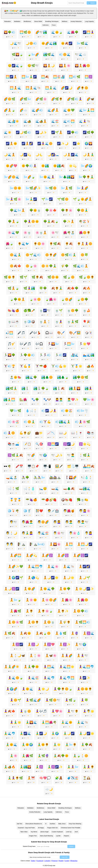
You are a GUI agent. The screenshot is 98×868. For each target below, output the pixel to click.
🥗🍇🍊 (31, 500)
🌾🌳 (65, 266)
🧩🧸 (59, 778)
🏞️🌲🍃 (63, 377)
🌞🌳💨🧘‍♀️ (29, 166)
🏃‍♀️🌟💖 (85, 344)
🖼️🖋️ (59, 466)
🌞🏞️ (45, 166)
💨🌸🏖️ (14, 422)
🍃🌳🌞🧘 (17, 299)
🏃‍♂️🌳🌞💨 (27, 355)
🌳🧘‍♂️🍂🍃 (51, 221)
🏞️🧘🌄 (75, 388)
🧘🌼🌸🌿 (16, 622)
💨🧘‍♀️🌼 (9, 433)
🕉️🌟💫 (85, 444)
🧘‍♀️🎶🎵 (41, 711)
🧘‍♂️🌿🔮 (43, 756)
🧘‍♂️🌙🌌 (69, 733)
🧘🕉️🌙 (33, 644)
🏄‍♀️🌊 (75, 355)
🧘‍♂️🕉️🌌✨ (55, 767)
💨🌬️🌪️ (82, 411)
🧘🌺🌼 (82, 600)
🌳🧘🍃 (14, 221)
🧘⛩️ (31, 778)
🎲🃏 (89, 333)
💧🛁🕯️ (31, 411)
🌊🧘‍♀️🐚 (85, 121)
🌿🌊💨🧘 (81, 266)
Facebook (40, 861)
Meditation (17, 21)
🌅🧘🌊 (16, 88)
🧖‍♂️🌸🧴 (75, 533)
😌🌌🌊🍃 (16, 66)
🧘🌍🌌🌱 (16, 578)
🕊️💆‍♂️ (71, 455)
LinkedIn (47, 861)
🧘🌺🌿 (16, 611)
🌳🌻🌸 (67, 210)
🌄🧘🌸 (65, 66)
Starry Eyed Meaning (46, 836)
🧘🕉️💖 (49, 644)
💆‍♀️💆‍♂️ (59, 400)
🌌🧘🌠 (27, 144)
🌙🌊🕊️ (16, 43)
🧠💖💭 (45, 778)
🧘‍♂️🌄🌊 (31, 722)
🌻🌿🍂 (55, 244)
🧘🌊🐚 (69, 567)
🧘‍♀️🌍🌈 (12, 689)
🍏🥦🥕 (29, 311)
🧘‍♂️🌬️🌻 (71, 745)
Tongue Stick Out (52, 828)
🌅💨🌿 (75, 77)
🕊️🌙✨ (57, 455)
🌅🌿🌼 (25, 32)
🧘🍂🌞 (25, 633)
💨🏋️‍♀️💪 (45, 422)
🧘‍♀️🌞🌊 (27, 689)
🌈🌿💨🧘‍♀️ (75, 99)
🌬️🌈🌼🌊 (12, 177)
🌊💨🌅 (69, 121)
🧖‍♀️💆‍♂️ (69, 522)
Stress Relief (38, 21)
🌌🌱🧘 (57, 132)
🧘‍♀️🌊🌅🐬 (86, 667)
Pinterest (55, 861)
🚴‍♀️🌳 (25, 477)
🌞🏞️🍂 (59, 166)
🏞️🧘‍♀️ (89, 388)
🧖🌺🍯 (69, 511)
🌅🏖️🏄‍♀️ (59, 77)
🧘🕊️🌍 (81, 644)
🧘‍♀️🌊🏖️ (33, 678)
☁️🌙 (49, 789)
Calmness (45, 25)
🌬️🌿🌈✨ (33, 188)
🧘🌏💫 (33, 578)
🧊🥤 (27, 511)
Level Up (69, 832)
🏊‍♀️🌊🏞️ (89, 355)
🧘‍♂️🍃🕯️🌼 (81, 756)
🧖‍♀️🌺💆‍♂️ (27, 522)
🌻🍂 (69, 244)
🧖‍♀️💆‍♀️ (57, 522)
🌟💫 (73, 166)
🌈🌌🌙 (67, 88)
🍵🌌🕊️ (45, 311)
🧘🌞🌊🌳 (47, 589)
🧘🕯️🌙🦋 (17, 656)
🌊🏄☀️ (13, 121)
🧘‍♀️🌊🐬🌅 (67, 678)
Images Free (33, 836)
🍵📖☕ (13, 322)
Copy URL (65, 857)
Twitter (33, 861)
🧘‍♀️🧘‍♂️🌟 (16, 722)
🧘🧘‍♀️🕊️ (82, 656)
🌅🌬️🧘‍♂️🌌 (29, 77)
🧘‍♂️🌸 (14, 756)
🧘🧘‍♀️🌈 (67, 656)
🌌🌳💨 (73, 132)
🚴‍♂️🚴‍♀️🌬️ (39, 477)
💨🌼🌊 (65, 55)
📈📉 (51, 433)
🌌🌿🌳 (89, 132)
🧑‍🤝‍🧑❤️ (39, 511)
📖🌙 (63, 433)
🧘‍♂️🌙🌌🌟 (87, 733)
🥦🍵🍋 (82, 500)
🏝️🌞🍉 (16, 377)
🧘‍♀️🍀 (84, 700)
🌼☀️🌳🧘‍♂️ (49, 266)
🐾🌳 (35, 400)
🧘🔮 (75, 633)
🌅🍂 (45, 77)
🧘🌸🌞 (31, 600)
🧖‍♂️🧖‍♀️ (10, 544)
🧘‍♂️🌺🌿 (27, 756)
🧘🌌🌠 (84, 567)
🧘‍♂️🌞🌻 (43, 745)
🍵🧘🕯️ (45, 322)
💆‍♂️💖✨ (73, 400)
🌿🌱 (23, 277)
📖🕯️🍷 (77, 433)
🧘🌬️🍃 (16, 600)
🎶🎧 (39, 344)
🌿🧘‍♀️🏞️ (29, 288)
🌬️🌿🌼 (51, 188)
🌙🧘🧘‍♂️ (89, 155)
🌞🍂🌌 (67, 43)
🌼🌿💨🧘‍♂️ (69, 255)
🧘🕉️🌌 (17, 644)
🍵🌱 (59, 311)
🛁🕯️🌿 (13, 489)
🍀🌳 (43, 288)
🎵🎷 (11, 344)
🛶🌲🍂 (69, 489)
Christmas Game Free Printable (71, 828)
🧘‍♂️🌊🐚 (82, 722)
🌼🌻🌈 (51, 255)
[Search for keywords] (77, 3)
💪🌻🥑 (25, 433)
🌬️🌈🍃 (29, 177)
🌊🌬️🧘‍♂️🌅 (87, 110)
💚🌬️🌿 (16, 411)
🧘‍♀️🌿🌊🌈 (33, 700)
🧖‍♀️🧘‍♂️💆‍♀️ (27, 533)
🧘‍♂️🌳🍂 (87, 745)
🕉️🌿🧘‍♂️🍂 (15, 455)
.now (8, 3)
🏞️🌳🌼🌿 (81, 377)
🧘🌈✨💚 (16, 567)
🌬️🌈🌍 (87, 166)
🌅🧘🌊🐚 (33, 88)
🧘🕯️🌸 (35, 656)
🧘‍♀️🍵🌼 (25, 711)
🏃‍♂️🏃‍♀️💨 (45, 355)
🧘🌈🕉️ (47, 555)
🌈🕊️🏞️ (41, 32)
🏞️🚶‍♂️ (25, 388)
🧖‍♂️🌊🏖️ (43, 533)
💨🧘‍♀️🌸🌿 (82, 422)
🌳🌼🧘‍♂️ (82, 210)
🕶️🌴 (7, 466)
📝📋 (27, 444)
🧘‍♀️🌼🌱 (16, 700)
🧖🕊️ (13, 522)
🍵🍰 (87, 311)
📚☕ (91, 433)
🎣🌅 (9, 333)
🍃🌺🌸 (51, 299)
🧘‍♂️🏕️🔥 (10, 767)
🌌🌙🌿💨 (23, 132)
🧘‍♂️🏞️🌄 (25, 767)
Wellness (65, 21)
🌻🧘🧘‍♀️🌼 (85, 244)
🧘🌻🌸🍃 (45, 611)
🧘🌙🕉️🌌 (12, 589)
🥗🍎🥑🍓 (49, 500)
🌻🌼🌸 (39, 244)
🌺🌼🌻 (85, 233)
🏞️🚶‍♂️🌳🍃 (41, 388)
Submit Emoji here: (29, 846)
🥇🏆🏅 (16, 500)
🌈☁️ (23, 110)
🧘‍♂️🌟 (57, 745)
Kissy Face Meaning (75, 824)
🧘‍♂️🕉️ (39, 767)
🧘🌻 (29, 611)
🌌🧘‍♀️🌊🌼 (45, 144)
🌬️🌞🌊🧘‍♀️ (47, 177)
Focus (54, 25)
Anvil (76, 832)
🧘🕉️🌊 (89, 633)
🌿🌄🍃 (17, 55)
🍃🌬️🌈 (33, 55)
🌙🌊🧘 (10, 155)
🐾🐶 (47, 400)
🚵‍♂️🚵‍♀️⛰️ (55, 477)
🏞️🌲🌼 (47, 377)
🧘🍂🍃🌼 (43, 633)
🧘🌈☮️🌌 (81, 555)
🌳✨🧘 (69, 221)
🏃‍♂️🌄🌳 (10, 355)
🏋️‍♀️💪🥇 (25, 366)
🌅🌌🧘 (11, 77)
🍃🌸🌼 (35, 299)
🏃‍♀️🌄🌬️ (53, 344)
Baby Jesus (62, 824)
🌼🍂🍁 (16, 266)
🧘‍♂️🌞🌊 (11, 745)
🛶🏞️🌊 (85, 489)
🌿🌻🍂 (37, 277)
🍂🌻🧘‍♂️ (57, 288)
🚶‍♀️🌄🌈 (71, 477)
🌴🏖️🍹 (84, 221)
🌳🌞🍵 (35, 210)
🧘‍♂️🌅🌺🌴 (49, 722)
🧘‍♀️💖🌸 (57, 711)
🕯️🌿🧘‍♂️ (85, 455)
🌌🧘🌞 (11, 144)
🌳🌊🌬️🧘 (17, 210)
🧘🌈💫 (31, 555)
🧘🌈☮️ (63, 555)
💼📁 (39, 433)
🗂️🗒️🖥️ (73, 466)
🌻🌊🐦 (23, 244)
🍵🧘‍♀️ (59, 322)
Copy (8, 37)
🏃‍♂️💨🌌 (61, 355)
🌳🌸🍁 (51, 210)
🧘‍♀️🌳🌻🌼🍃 (63, 689)
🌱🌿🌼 (63, 199)
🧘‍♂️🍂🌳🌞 (61, 756)
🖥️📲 (47, 466)
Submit (71, 846)
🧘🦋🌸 (51, 656)
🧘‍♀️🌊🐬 (49, 678)
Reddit (61, 861)
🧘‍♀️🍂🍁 (10, 711)
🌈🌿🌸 (41, 99)
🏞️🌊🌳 (31, 377)
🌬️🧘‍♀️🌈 (82, 188)
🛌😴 (43, 489)
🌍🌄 (89, 144)
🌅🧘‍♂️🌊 (51, 88)
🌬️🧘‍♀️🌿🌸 (14, 199)
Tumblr (67, 861)
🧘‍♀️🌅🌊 (49, 667)
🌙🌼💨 (31, 43)
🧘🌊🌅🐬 (35, 567)
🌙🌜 (39, 155)
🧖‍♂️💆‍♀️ (89, 533)
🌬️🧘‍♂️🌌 (31, 199)
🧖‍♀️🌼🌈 (43, 522)
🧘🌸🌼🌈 (49, 600)
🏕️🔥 (90, 366)
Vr (46, 824)
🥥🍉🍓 (67, 500)
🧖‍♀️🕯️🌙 (11, 533)
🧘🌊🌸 (53, 567)
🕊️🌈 (31, 455)
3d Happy (41, 828)
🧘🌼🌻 (33, 622)
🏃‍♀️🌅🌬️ (69, 344)
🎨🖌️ (61, 333)
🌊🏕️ (27, 121)
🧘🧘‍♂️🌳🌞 (31, 667)
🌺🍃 (10, 244)
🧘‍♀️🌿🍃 (71, 700)
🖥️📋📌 (33, 466)
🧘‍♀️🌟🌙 (43, 689)
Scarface (52, 824)
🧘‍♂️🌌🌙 (41, 733)
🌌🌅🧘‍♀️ (89, 32)
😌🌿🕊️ (33, 66)
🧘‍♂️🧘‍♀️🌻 (89, 767)
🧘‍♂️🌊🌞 (67, 722)
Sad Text (20, 824)
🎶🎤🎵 (25, 344)
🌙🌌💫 (25, 155)
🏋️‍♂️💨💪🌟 (59, 366)
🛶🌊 (55, 489)
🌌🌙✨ (41, 132)
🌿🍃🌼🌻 (87, 277)
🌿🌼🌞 (53, 277)
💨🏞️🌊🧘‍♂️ (63, 422)
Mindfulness (27, 21)
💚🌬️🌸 (89, 400)
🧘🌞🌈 (29, 589)
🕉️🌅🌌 (53, 444)
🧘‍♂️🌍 (55, 733)
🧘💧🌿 (61, 633)
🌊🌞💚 (69, 110)
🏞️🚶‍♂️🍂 (59, 388)
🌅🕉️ (89, 77)
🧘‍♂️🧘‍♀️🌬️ (73, 767)
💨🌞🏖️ (67, 411)
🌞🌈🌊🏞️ (49, 43)
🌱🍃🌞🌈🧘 (82, 199)
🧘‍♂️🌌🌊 (25, 733)
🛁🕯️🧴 (29, 489)
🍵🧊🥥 (29, 322)
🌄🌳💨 (10, 32)
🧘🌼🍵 (49, 622)
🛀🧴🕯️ (87, 477)
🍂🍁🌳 (73, 288)
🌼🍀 (84, 255)
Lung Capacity (89, 21)
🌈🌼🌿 (10, 99)
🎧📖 (49, 333)
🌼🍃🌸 (31, 266)
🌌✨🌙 (63, 144)
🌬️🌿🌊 (82, 43)
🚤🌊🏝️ (11, 477)
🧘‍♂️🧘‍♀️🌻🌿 (15, 778)
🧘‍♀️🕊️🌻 (73, 711)
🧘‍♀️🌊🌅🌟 (67, 667)
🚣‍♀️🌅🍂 (89, 466)
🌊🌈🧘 (53, 110)
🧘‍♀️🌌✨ (84, 678)
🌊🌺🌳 (73, 32)
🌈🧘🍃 (10, 110)
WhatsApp (74, 861)
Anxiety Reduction (76, 21)
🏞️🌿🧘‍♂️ (11, 388)
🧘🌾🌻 (65, 622)
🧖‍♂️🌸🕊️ (59, 533)
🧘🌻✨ (63, 611)
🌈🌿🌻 (57, 99)
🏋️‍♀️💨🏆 (10, 366)
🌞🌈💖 (11, 166)
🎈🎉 (87, 322)
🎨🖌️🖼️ (75, 333)
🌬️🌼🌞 (16, 188)
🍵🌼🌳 (73, 311)
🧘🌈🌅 (16, 555)
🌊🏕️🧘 (41, 121)
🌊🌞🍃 (57, 32)
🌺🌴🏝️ (69, 233)
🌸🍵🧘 (41, 233)
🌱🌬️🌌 (47, 199)
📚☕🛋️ (13, 444)
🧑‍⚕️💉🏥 (53, 511)
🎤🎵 (21, 333)
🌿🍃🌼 (69, 277)
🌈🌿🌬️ (25, 99)
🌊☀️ (8, 132)
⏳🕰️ (87, 778)
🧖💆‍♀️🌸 (85, 511)
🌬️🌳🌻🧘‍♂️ (86, 177)
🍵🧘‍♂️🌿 (73, 322)
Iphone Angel (44, 832)
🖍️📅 (19, 466)
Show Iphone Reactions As (34, 824)
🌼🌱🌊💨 (33, 255)
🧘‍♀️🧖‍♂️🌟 (89, 711)
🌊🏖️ (55, 121)
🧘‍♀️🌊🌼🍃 (16, 678)
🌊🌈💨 (37, 110)
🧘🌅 (69, 544)
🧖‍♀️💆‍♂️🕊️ (83, 522)
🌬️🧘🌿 (67, 188)
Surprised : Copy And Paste (26, 828)
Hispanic (66, 836)
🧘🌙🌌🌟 (51, 578)
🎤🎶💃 (35, 333)
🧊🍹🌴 (13, 511)
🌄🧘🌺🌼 (82, 66)
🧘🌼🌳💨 (81, 611)
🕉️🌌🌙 (69, 444)
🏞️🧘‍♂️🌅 (9, 400)
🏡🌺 (23, 400)
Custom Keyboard (57, 832)
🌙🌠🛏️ (53, 155)
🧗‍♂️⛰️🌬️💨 (37, 544)
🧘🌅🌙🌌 (85, 544)
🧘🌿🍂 (10, 633)
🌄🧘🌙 (49, 66)
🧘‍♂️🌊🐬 (10, 733)
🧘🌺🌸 (67, 600)
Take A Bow (24, 832)
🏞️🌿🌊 (49, 55)
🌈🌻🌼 (82, 88)
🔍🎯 (39, 444)
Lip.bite (58, 836)
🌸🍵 (27, 233)
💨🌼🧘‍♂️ (29, 422)
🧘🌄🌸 (55, 544)
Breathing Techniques (52, 21)
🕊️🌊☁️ (81, 55)
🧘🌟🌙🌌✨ (84, 589)
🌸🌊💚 (13, 233)
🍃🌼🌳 (82, 299)
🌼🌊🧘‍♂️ (16, 255)
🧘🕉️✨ (65, 644)
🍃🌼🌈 (67, 299)
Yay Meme (34, 832)
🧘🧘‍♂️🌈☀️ (12, 667)
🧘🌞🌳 (65, 589)
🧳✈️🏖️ (73, 778)
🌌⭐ (77, 144)
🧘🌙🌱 (84, 578)
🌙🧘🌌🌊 (71, 155)
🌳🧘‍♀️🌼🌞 (31, 221)
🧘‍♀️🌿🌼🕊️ (53, 700)
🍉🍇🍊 (13, 311)
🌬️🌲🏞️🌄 (67, 177)
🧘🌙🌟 (69, 578)
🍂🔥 (87, 288)
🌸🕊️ (55, 233)
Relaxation (7, 21)
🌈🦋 (90, 99)
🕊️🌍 (43, 455)
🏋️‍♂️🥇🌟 (77, 366)
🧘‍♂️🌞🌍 (27, 745)
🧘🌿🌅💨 (82, 622)
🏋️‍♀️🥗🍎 (41, 366)
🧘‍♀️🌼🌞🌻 (84, 689)
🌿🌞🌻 (10, 277)
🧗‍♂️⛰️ (22, 544)
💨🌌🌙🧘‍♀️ (49, 411)
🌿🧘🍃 (13, 288)
